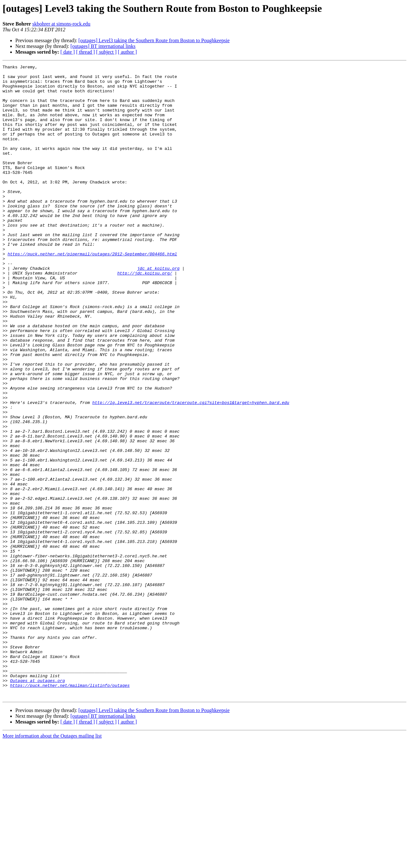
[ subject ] (106, 52)
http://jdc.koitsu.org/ (145, 315)
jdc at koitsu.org (158, 309)
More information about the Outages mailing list (52, 862)
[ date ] (68, 52)
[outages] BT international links (103, 46)
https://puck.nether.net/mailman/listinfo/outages (70, 810)
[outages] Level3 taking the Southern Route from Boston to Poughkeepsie (154, 40)
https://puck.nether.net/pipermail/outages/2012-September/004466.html (92, 292)
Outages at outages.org (37, 804)
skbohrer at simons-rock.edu (61, 24)
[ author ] (127, 52)
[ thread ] (85, 52)
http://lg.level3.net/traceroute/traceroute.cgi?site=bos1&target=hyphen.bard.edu (191, 470)
